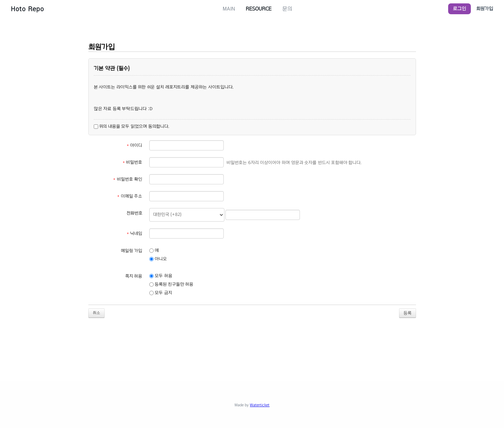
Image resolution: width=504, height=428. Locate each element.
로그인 (459, 9)
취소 (96, 313)
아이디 (135, 145)
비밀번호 (133, 162)
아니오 (158, 259)
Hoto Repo (27, 9)
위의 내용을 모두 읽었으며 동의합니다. (132, 126)
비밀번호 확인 (128, 179)
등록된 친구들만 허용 (171, 284)
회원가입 (485, 9)
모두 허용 (161, 276)
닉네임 (135, 233)
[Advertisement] (252, 345)
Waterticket (260, 405)
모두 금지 (161, 293)
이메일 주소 (130, 196)
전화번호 (135, 213)
